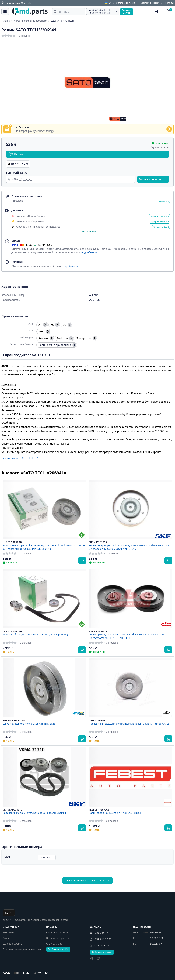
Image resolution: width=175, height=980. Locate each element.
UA (108, 3)
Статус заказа (54, 944)
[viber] (98, 959)
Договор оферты (13, 944)
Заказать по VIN (58, 949)
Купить (16, 154)
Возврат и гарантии (58, 938)
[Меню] (5, 12)
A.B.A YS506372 (98, 631)
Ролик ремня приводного (31, 21)
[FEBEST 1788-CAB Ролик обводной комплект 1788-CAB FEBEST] (131, 777)
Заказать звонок (102, 952)
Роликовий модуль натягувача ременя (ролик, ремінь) (35, 813)
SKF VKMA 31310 (12, 810)
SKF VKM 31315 (98, 542)
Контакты (169, 3)
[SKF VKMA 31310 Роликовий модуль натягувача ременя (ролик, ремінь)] (44, 777)
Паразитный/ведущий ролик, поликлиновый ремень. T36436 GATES (129, 724)
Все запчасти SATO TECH (20, 458)
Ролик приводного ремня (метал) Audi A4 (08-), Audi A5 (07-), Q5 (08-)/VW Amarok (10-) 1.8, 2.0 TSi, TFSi (127, 636)
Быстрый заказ (17, 173)
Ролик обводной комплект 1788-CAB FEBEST (115, 813)
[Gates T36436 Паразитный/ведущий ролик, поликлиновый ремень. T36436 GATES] (131, 688)
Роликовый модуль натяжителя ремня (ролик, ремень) (35, 634)
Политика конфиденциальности (22, 949)
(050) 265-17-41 (101, 939)
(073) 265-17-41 (101, 945)
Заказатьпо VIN (127, 12)
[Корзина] (170, 12)
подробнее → (89, 252)
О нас (6, 938)
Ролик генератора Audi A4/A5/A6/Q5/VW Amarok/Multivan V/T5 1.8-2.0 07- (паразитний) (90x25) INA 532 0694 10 (44, 547)
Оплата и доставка (125, 3)
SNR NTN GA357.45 (14, 720)
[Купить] (82, 560)
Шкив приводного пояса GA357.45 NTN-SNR (29, 724)
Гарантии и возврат (149, 3)
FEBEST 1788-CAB (99, 810)
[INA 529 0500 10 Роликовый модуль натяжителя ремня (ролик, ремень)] (44, 598)
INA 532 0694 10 (12, 542)
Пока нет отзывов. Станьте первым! (87, 881)
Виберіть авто (24, 127)
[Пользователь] (156, 12)
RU (9, 913)
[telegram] (91, 959)
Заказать (150, 179)
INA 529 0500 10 (12, 631)
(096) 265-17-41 (101, 933)
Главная (7, 21)
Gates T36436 (97, 720)
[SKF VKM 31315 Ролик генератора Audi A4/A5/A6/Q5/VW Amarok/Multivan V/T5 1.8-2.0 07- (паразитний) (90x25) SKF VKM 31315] (131, 509)
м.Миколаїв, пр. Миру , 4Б (16, 3)
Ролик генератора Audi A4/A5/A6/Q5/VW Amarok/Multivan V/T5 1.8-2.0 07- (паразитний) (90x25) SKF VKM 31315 (130, 547)
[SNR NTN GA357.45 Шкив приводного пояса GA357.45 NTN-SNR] (44, 688)
